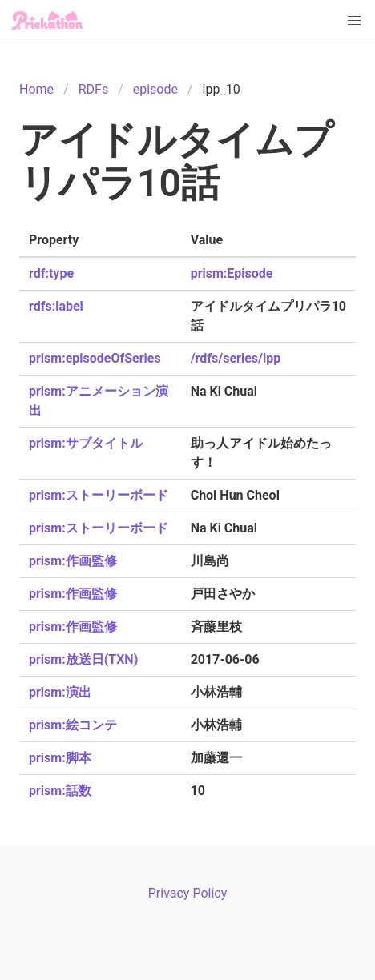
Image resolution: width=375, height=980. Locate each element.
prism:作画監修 (73, 561)
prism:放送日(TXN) (83, 659)
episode (155, 89)
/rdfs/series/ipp (236, 358)
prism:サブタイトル (86, 443)
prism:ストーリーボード (99, 495)
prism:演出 (60, 692)
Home (36, 89)
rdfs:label (56, 306)
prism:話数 (60, 791)
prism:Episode (232, 273)
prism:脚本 (60, 758)
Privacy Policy (188, 893)
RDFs (93, 89)
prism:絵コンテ (73, 725)
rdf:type (51, 273)
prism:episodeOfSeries (95, 358)
